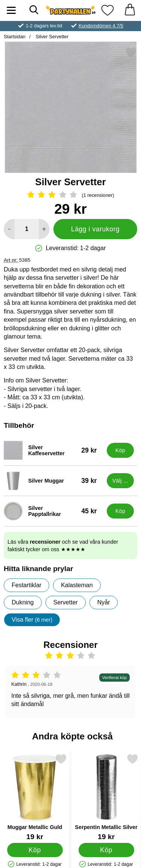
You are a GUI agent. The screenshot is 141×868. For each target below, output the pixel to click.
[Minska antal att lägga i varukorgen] (9, 229)
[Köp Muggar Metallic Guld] (35, 850)
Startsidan (15, 37)
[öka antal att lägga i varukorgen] (44, 229)
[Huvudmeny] (11, 10)
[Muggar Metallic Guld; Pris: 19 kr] (35, 797)
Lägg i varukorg (95, 229)
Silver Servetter (51, 37)
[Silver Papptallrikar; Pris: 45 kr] (54, 511)
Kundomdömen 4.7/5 (101, 26)
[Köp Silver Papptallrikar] (120, 511)
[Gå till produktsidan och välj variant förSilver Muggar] (120, 481)
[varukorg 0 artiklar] (130, 10)
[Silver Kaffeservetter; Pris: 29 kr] (54, 450)
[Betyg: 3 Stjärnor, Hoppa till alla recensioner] (70, 195)
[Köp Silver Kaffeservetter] (120, 450)
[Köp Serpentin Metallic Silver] (106, 850)
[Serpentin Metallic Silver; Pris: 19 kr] (106, 797)
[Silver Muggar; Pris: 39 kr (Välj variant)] (54, 481)
